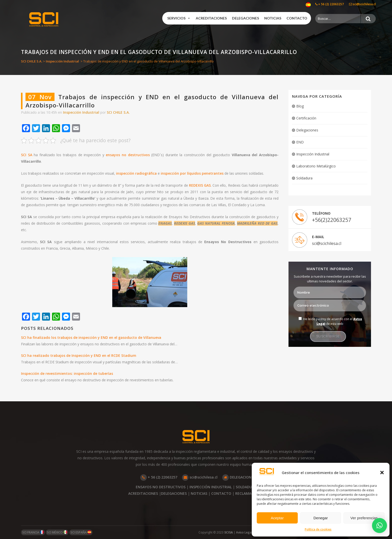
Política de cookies (318, 529)
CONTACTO (221, 493)
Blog (300, 106)
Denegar (321, 518)
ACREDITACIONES (143, 493)
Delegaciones (245, 18)
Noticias (273, 18)
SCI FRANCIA (33, 532)
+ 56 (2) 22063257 (329, 4)
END (300, 142)
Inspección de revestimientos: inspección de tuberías (67, 373)
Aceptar (277, 518)
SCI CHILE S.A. (32, 61)
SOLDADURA (246, 487)
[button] (382, 473)
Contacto (297, 18)
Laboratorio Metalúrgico (316, 166)
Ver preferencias (364, 518)
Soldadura (304, 178)
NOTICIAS (199, 493)
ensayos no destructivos (128, 155)
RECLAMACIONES (250, 493)
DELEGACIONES (239, 477)
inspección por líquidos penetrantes (192, 173)
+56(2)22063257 (332, 220)
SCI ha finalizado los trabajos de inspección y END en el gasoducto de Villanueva (91, 337)
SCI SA (27, 155)
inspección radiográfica (136, 173)
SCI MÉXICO (57, 532)
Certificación (306, 118)
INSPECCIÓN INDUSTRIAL (211, 487)
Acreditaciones (211, 18)
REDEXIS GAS (200, 185)
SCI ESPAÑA (81, 532)
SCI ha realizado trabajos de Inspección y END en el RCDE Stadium (79, 355)
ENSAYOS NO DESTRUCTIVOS (161, 487)
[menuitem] (308, 5)
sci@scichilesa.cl (362, 4)
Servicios (179, 18)
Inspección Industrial (62, 61)
